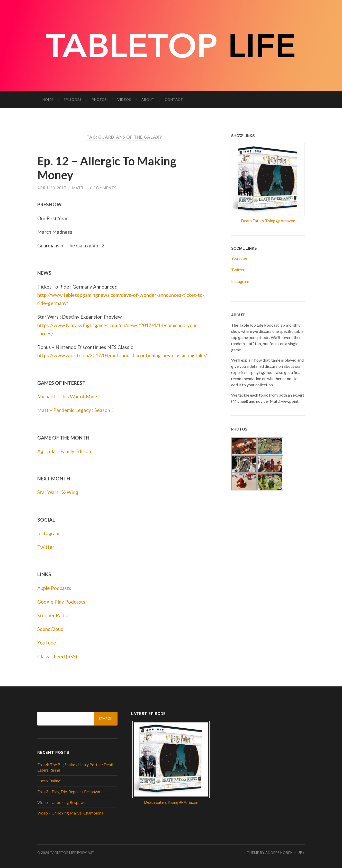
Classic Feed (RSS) (57, 656)
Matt (78, 188)
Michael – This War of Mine (67, 396)
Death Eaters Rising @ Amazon (268, 221)
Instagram (48, 533)
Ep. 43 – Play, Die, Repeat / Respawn (69, 791)
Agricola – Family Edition (64, 451)
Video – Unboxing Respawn (61, 802)
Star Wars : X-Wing (58, 492)
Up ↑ (301, 853)
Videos (124, 100)
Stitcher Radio (53, 615)
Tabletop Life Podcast (72, 853)
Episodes (73, 100)
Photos (99, 100)
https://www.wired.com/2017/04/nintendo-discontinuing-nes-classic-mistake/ (122, 355)
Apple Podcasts (54, 588)
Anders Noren (279, 853)
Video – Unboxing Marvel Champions (70, 813)
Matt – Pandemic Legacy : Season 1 (76, 410)
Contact (174, 100)
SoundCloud (50, 629)
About (148, 100)
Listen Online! (49, 781)
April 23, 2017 (52, 188)
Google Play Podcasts (61, 602)
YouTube (47, 643)
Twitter (46, 547)
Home (48, 100)
